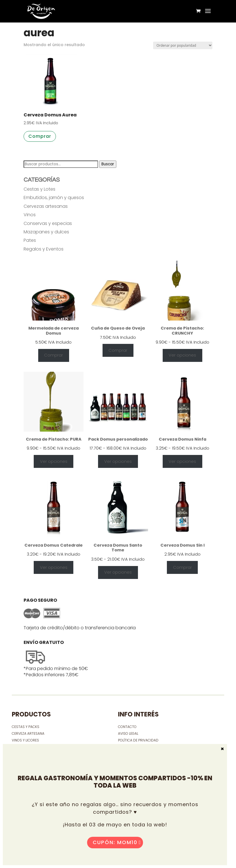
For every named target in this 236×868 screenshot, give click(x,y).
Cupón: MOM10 (115, 842)
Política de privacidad (138, 740)
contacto (127, 727)
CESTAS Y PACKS (26, 727)
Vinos (30, 215)
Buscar (108, 164)
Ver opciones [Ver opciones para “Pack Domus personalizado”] (118, 461)
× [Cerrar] (222, 748)
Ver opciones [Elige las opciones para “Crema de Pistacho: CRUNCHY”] (182, 355)
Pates (30, 240)
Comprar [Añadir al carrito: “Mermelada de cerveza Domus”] (54, 355)
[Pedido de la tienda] (183, 45)
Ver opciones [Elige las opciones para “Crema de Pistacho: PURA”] (54, 461)
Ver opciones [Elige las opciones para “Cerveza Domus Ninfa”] (182, 461)
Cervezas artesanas (46, 206)
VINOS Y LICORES (25, 740)
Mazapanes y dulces (46, 232)
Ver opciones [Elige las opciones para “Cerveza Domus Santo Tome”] (118, 572)
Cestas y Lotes (39, 189)
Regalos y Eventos (44, 249)
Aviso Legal (128, 733)
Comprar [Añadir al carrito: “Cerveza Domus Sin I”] (182, 567)
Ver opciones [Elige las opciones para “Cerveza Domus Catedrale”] (54, 567)
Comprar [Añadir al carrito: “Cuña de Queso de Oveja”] (118, 350)
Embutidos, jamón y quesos (54, 198)
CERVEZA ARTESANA (28, 733)
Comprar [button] (40, 136)
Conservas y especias (48, 223)
